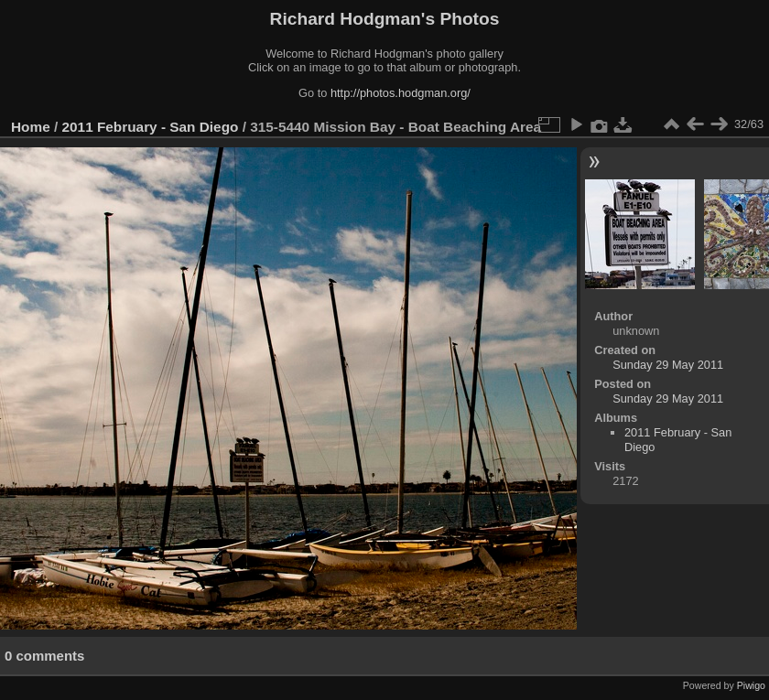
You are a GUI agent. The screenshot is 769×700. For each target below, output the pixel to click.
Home (31, 127)
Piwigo (751, 685)
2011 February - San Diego (151, 127)
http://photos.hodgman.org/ (401, 93)
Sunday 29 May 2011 (668, 365)
